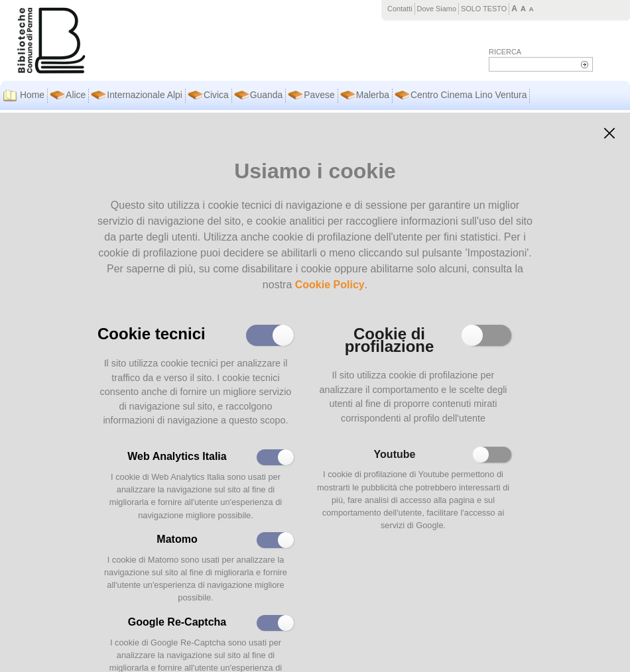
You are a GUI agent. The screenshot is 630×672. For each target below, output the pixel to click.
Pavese (319, 95)
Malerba (373, 95)
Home (32, 95)
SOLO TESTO (484, 9)
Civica (216, 95)
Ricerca (505, 52)
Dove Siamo (437, 9)
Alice (76, 95)
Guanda (267, 95)
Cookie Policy (330, 285)
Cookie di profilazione (390, 339)
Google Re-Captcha (177, 622)
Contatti (400, 9)
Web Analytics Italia (177, 456)
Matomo (177, 539)
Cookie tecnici (152, 333)
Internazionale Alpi (145, 95)
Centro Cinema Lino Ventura (469, 95)
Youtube (395, 454)
